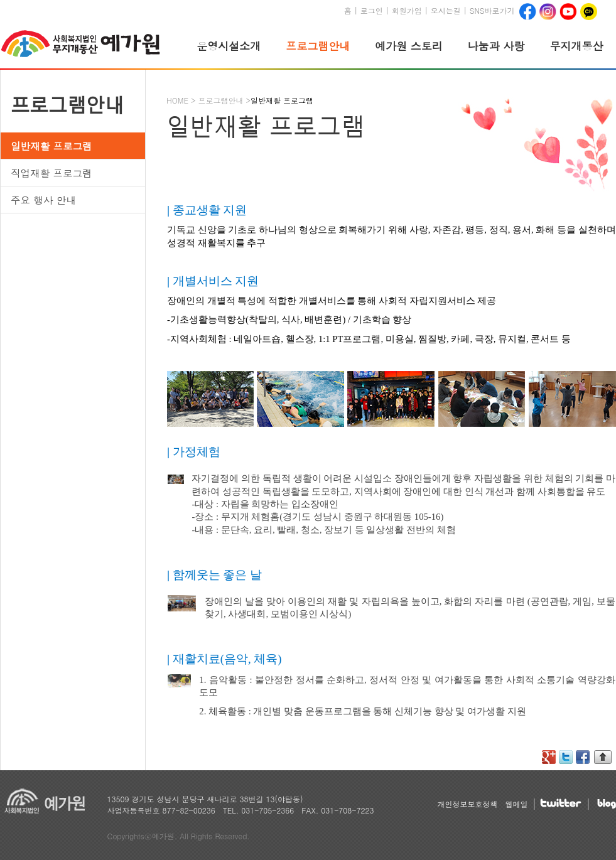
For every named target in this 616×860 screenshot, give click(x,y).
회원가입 (407, 10)
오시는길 (446, 10)
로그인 (372, 10)
